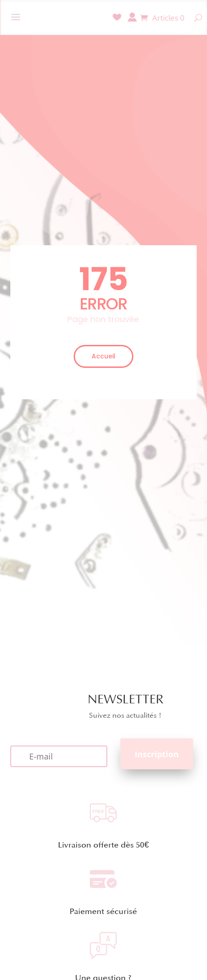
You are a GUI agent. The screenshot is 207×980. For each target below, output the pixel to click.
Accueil (103, 356)
